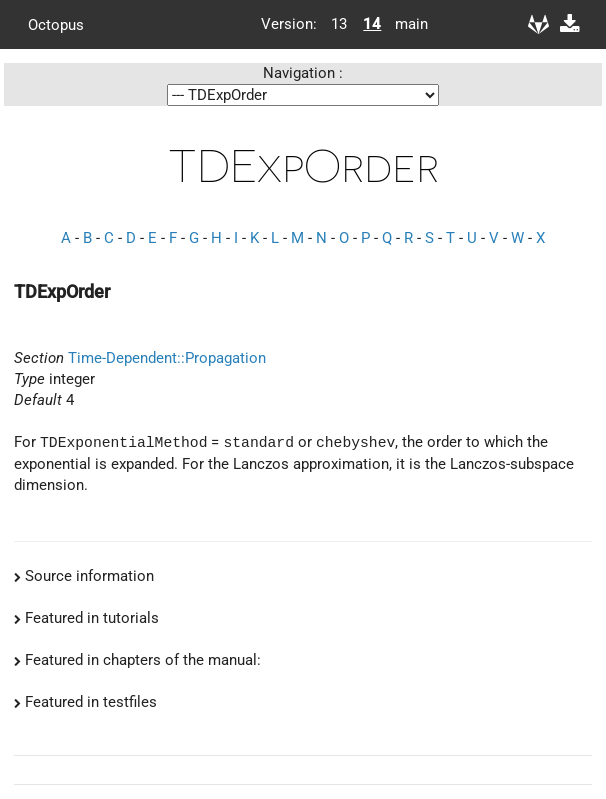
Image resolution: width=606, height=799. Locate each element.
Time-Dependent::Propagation (167, 358)
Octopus (56, 24)
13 (339, 24)
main (404, 24)
